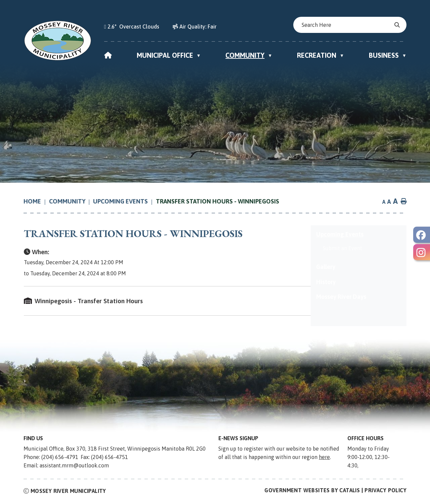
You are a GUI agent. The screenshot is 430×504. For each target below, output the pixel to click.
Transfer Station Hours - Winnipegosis (218, 201)
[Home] (108, 55)
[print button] (404, 202)
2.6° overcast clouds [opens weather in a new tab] (133, 27)
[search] (347, 25)
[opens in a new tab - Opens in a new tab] (422, 235)
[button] (397, 25)
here (324, 458)
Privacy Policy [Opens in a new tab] (385, 492)
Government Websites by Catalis (312, 492)
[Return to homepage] (36, 201)
